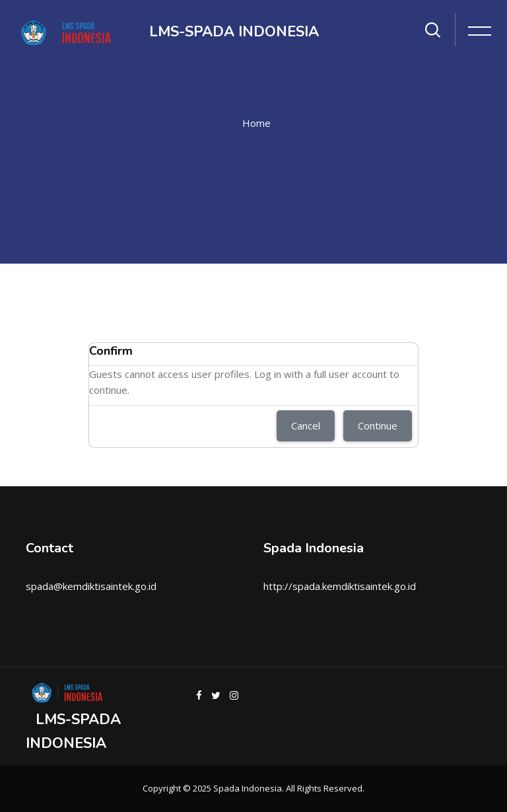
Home (256, 123)
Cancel (306, 425)
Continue (378, 425)
